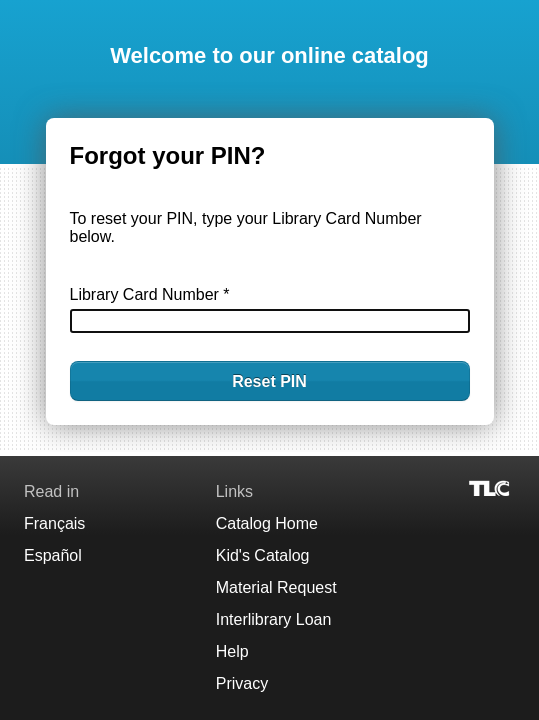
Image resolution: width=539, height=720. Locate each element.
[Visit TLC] (491, 488)
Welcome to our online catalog (269, 55)
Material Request (276, 587)
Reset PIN (269, 381)
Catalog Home (267, 523)
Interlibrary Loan (274, 619)
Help (232, 651)
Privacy (242, 683)
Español (53, 555)
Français (54, 523)
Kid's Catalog (263, 555)
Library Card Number (150, 294)
